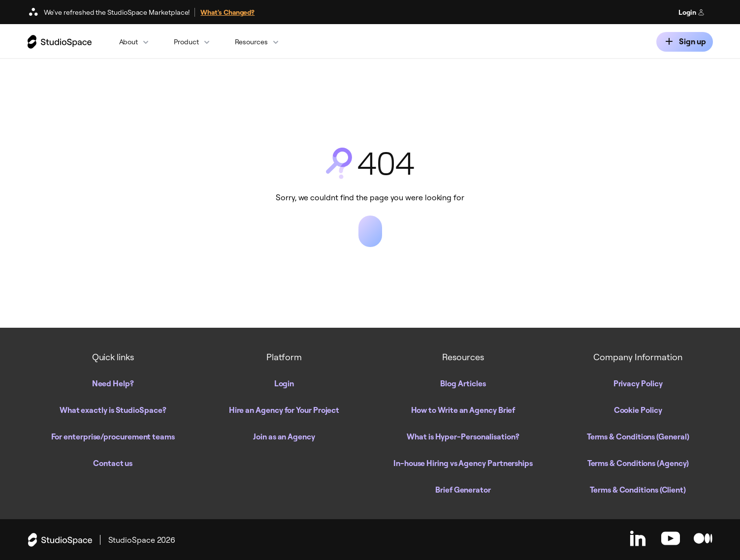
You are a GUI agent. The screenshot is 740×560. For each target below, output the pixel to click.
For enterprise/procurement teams (113, 436)
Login (692, 12)
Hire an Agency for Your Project (284, 410)
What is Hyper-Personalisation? (463, 436)
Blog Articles (463, 383)
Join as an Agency (284, 436)
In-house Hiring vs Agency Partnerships (463, 463)
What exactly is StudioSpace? (113, 410)
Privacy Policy (638, 383)
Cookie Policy (638, 410)
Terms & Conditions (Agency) (638, 463)
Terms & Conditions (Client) (638, 490)
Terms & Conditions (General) (638, 436)
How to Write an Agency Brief (463, 410)
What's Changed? (227, 12)
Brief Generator (463, 490)
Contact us (113, 463)
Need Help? (113, 383)
